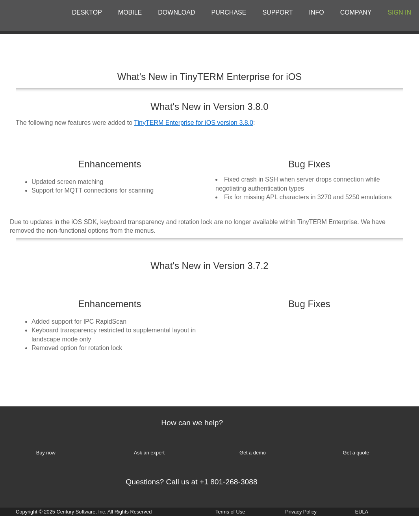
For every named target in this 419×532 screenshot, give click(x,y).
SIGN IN (399, 12)
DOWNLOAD (176, 12)
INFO (317, 12)
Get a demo (253, 453)
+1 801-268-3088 (229, 482)
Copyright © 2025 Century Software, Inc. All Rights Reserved (84, 512)
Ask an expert (149, 453)
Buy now (46, 453)
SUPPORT (277, 12)
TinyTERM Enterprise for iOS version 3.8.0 (194, 123)
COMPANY (356, 12)
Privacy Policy (301, 512)
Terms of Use (230, 512)
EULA (362, 512)
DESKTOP (87, 12)
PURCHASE (229, 12)
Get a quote (356, 453)
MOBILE (130, 12)
